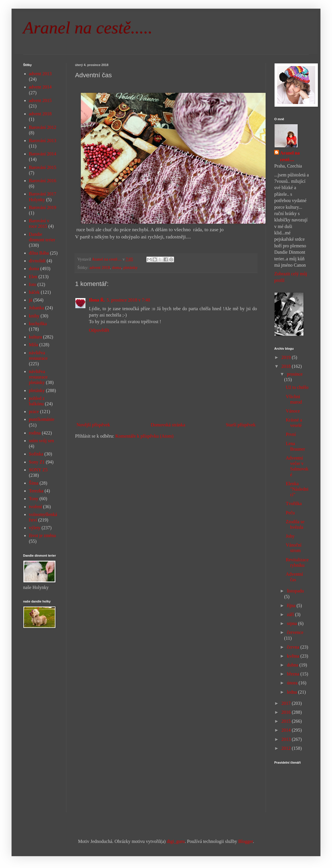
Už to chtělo (297, 387)
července (295, 632)
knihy (34, 316)
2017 (287, 703)
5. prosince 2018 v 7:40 (128, 300)
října (292, 606)
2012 (287, 748)
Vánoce (293, 411)
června (294, 647)
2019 (287, 357)
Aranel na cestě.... (290, 156)
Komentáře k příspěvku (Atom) (144, 436)
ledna (293, 692)
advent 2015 (40, 100)
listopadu (295, 591)
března (294, 674)
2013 (287, 739)
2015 (287, 721)
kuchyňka (38, 324)
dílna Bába (39, 253)
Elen (33, 277)
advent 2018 (100, 268)
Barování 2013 (43, 141)
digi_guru (176, 841)
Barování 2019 (43, 207)
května (294, 656)
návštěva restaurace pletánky (38, 377)
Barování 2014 (43, 154)
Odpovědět (99, 330)
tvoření (35, 507)
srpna (293, 623)
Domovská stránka (168, 425)
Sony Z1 (37, 462)
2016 (287, 712)
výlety (35, 528)
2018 (287, 366)
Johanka (36, 308)
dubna (293, 665)
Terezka (36, 491)
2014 (287, 730)
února (293, 683)
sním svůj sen (41, 441)
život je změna (42, 535)
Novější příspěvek (93, 425)
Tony (34, 499)
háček (34, 292)
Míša (33, 345)
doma (117, 268)
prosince (295, 374)
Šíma (34, 483)
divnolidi (37, 261)
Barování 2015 (43, 167)
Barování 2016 (43, 181)
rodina (35, 433)
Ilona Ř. (97, 300)
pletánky (130, 268)
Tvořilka (294, 503)
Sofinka (36, 454)
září (291, 614)
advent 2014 (40, 87)
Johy (290, 536)
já (31, 300)
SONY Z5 (38, 470)
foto (33, 284)
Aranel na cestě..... (88, 28)
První (291, 434)
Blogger (246, 841)
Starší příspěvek (241, 425)
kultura (35, 337)
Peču (290, 513)
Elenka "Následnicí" (297, 489)
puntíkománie (42, 419)
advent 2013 (40, 74)
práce (34, 412)
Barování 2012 (43, 127)
